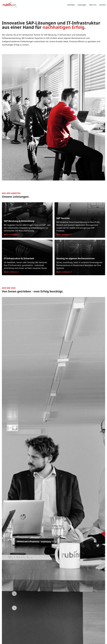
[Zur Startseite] (10, 5)
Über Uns (93, 5)
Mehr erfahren (12, 234)
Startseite (71, 5)
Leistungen (82, 5)
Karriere (102, 5)
